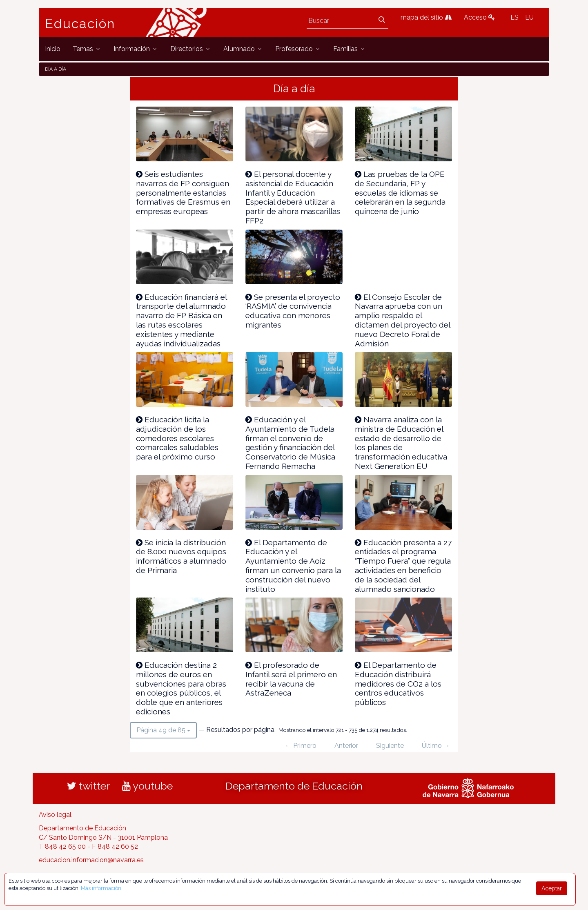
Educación (80, 24)
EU (529, 17)
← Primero (301, 746)
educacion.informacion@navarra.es (91, 860)
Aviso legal (55, 815)
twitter (88, 786)
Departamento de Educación (294, 786)
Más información (101, 888)
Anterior (346, 746)
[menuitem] (53, 49)
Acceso (479, 17)
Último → (436, 746)
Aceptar (552, 888)
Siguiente (390, 746)
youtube (147, 786)
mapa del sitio (426, 17)
